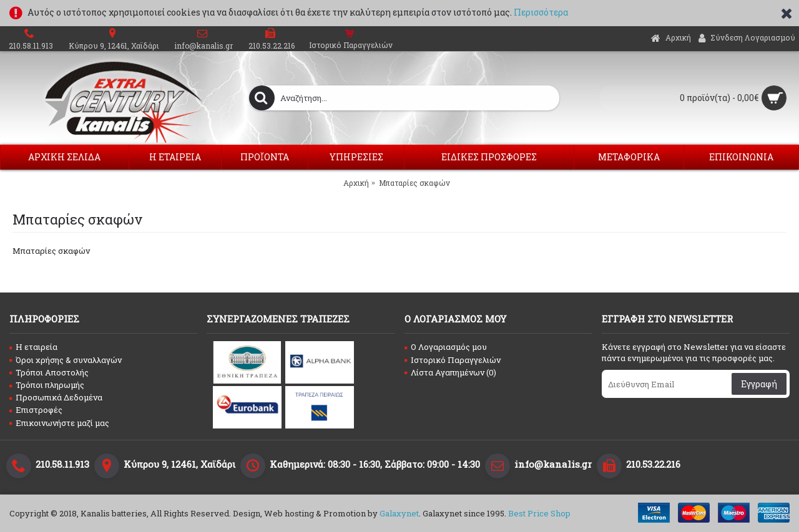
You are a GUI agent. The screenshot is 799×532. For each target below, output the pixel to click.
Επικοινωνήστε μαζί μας (59, 423)
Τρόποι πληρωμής (47, 385)
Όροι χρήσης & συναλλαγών (66, 360)
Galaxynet (399, 513)
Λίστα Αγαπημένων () (450, 372)
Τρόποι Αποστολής (49, 372)
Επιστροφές (36, 410)
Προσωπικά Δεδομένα (56, 397)
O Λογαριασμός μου (446, 347)
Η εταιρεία (33, 347)
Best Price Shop (539, 513)
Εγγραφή (759, 384)
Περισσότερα (541, 12)
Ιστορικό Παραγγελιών (453, 360)
